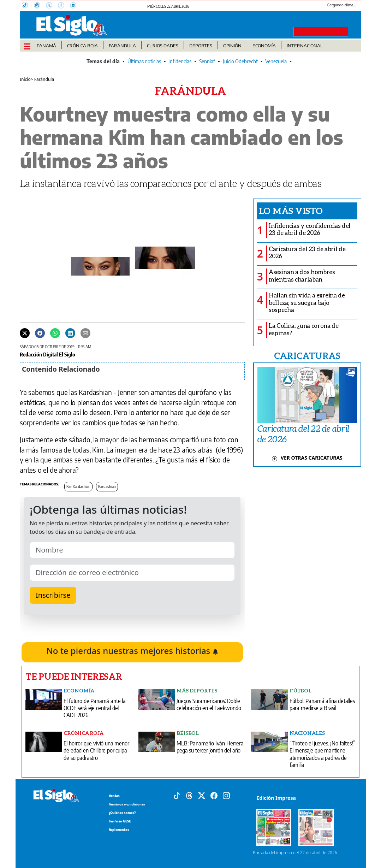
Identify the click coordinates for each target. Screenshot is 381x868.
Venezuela (276, 61)
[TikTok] (28, 6)
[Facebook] (64, 6)
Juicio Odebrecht (240, 61)
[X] (52, 6)
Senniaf (207, 61)
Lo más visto (291, 211)
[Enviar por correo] (85, 333)
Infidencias (180, 61)
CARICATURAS (307, 355)
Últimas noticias (144, 61)
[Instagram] (75, 6)
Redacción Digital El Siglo (47, 354)
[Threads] (40, 6)
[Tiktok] (177, 795)
